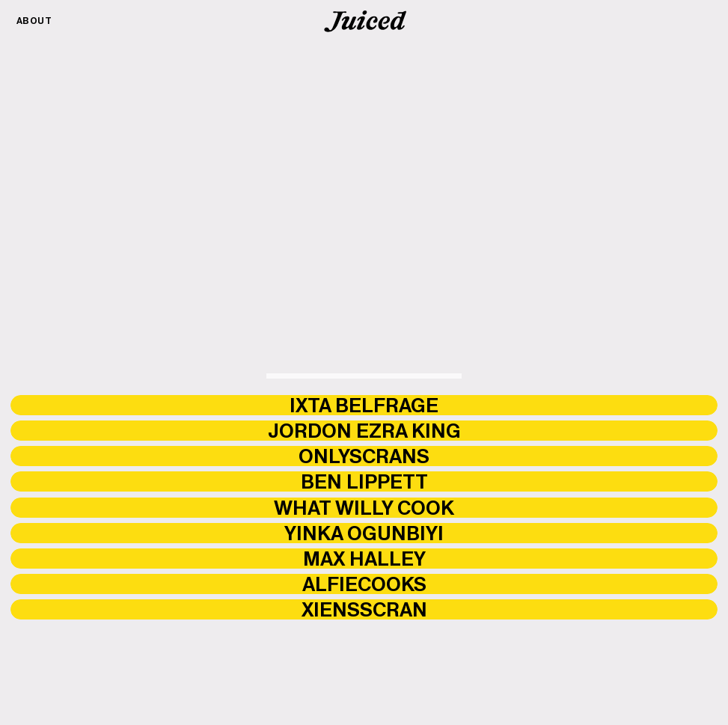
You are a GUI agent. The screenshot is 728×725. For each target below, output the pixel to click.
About (34, 21)
